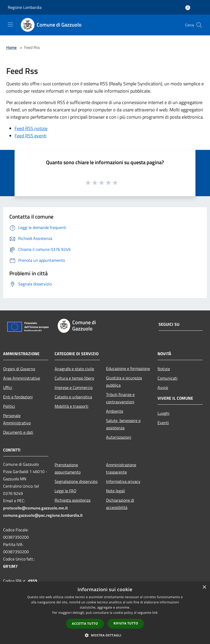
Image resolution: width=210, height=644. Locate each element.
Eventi (163, 423)
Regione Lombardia (25, 7)
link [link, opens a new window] (155, 613)
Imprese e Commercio (74, 387)
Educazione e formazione (128, 368)
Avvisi (163, 387)
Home (11, 47)
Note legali (116, 491)
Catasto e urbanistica (73, 397)
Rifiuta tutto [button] (126, 623)
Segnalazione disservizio (76, 481)
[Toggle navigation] (10, 24)
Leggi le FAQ (65, 491)
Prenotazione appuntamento (68, 468)
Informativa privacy (123, 481)
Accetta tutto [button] (85, 624)
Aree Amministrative (22, 378)
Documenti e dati (18, 432)
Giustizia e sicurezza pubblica (124, 381)
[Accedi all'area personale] (188, 8)
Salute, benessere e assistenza (123, 424)
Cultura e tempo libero (74, 378)
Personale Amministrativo (17, 419)
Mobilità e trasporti (71, 406)
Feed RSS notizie (31, 128)
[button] (105, 635)
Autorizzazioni (119, 437)
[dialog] (105, 613)
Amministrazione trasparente (121, 468)
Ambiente (115, 411)
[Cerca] (199, 25)
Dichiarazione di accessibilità (120, 504)
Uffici (8, 387)
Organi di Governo (19, 369)
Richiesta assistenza (73, 500)
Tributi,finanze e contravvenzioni (120, 398)
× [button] (204, 587)
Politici (9, 406)
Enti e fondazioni (18, 397)
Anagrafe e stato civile (74, 369)
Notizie (164, 369)
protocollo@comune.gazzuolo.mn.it (35, 508)
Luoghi (163, 413)
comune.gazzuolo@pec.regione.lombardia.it (43, 515)
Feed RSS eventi (31, 136)
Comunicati (168, 378)
